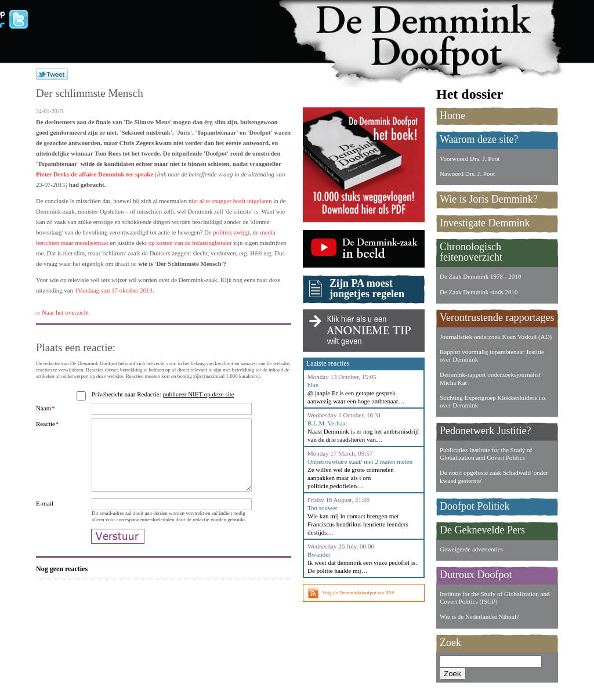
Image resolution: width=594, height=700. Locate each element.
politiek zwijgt (231, 232)
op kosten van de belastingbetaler (190, 243)
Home (452, 116)
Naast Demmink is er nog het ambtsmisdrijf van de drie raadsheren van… (363, 435)
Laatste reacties (328, 363)
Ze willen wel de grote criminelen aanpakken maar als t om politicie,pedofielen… (351, 478)
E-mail (45, 517)
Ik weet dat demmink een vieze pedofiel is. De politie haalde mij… (362, 567)
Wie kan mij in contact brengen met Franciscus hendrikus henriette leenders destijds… (358, 524)
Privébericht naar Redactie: (164, 394)
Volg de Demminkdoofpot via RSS (358, 593)
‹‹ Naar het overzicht (62, 312)
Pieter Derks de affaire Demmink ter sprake (95, 174)
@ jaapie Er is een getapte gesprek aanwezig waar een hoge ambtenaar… (356, 397)
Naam (45, 408)
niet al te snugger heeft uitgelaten (230, 201)
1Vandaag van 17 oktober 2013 (114, 290)
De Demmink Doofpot (430, 36)
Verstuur (118, 556)
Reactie (47, 424)
